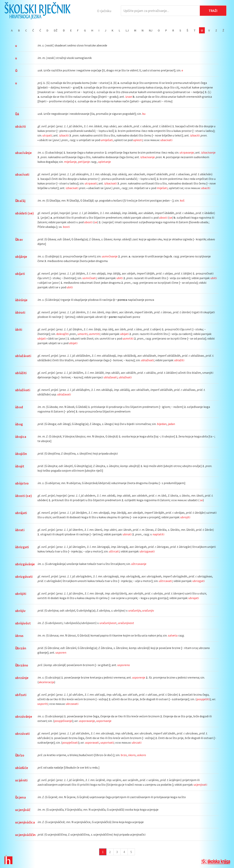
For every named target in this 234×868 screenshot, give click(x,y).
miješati (162, 188)
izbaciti (64, 135)
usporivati (107, 742)
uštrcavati (166, 581)
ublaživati (147, 360)
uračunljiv (135, 610)
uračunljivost (108, 623)
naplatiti (158, 534)
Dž (56, 30)
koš (182, 200)
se (171, 217)
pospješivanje (63, 721)
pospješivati (70, 742)
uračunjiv (148, 610)
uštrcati (114, 551)
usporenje (139, 677)
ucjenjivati (200, 785)
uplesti (138, 140)
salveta (173, 635)
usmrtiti (94, 334)
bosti (66, 227)
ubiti (120, 278)
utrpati (47, 135)
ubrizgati (199, 581)
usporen (61, 652)
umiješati (107, 140)
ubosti (163, 217)
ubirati (127, 534)
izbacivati (110, 183)
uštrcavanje (139, 564)
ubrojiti (185, 517)
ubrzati (137, 742)
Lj (127, 30)
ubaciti (206, 188)
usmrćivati (89, 278)
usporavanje (87, 721)
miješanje (70, 162)
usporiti (43, 704)
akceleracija (46, 682)
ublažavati (111, 377)
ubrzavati (72, 704)
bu (144, 114)
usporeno (124, 665)
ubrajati (194, 598)
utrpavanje (187, 152)
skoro (132, 755)
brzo (124, 755)
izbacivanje (208, 152)
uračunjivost (126, 623)
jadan (171, 424)
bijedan (162, 424)
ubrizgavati (147, 551)
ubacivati (166, 140)
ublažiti (179, 360)
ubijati (124, 334)
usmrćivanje (110, 256)
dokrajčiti (63, 334)
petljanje (84, 162)
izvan (129, 97)
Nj (151, 30)
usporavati (92, 742)
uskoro (141, 755)
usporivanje (104, 721)
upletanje (105, 162)
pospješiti (203, 699)
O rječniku (104, 11)
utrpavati (91, 183)
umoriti (83, 334)
